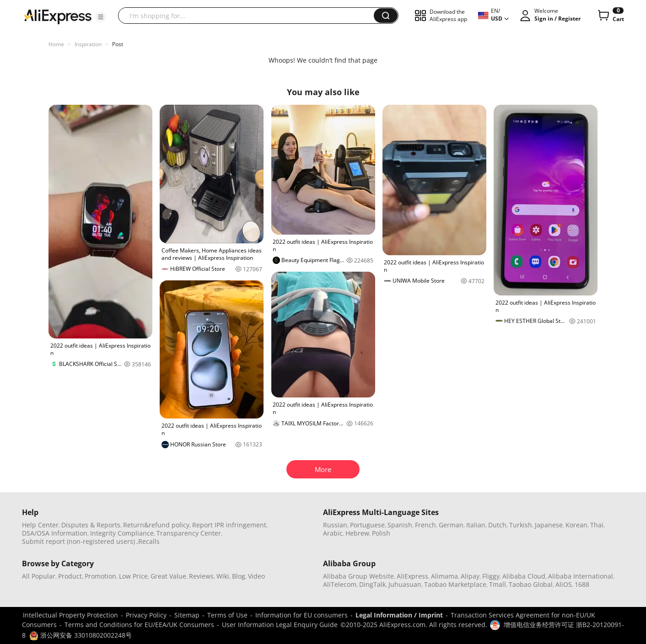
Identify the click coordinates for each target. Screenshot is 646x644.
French (425, 525)
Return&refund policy (156, 525)
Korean (576, 525)
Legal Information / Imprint (399, 615)
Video (256, 576)
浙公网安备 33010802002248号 (81, 635)
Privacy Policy (146, 615)
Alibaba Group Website (358, 576)
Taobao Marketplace (455, 584)
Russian (335, 525)
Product (70, 576)
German (451, 525)
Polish (381, 533)
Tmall (498, 584)
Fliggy (491, 576)
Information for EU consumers (301, 615)
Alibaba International (581, 576)
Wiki (223, 576)
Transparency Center (189, 533)
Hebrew (357, 533)
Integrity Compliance (122, 533)
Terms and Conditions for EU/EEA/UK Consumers (139, 625)
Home (56, 44)
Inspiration (88, 44)
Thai (597, 525)
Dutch (497, 525)
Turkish (521, 525)
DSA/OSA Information (55, 533)
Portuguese (367, 525)
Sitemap (187, 615)
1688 (582, 584)
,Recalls (148, 541)
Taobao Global (531, 584)
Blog (239, 576)
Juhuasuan (405, 584)
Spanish (400, 525)
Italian (476, 525)
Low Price (133, 576)
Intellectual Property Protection (70, 615)
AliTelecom (340, 584)
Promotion (100, 576)
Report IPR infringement (229, 525)
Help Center (40, 525)
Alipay (470, 576)
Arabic (333, 533)
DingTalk (372, 584)
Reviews (201, 576)
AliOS (564, 584)
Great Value (168, 576)
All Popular (39, 576)
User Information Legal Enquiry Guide (280, 625)
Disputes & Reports (91, 525)
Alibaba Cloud (524, 576)
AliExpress (412, 576)
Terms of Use (227, 615)
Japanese (549, 525)
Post (118, 44)
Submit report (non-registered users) (78, 541)
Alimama (444, 576)
